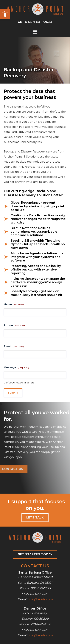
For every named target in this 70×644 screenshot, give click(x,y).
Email (14, 346)
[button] (5, 14)
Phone (15, 325)
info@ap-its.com (41, 599)
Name (14, 304)
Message (16, 367)
